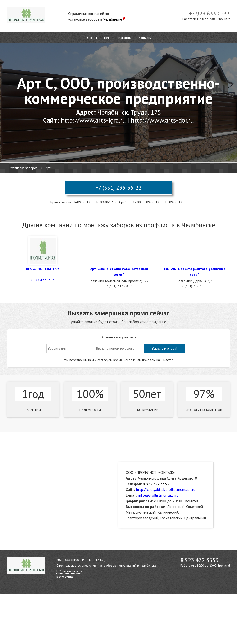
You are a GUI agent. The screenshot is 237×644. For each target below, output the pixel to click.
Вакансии (125, 38)
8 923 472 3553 (43, 280)
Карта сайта (65, 577)
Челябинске (113, 19)
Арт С (49, 168)
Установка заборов (24, 168)
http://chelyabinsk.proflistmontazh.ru (166, 489)
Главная (91, 38)
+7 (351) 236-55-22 (118, 188)
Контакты (145, 38)
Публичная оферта (69, 571)
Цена (108, 38)
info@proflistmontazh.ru (158, 495)
